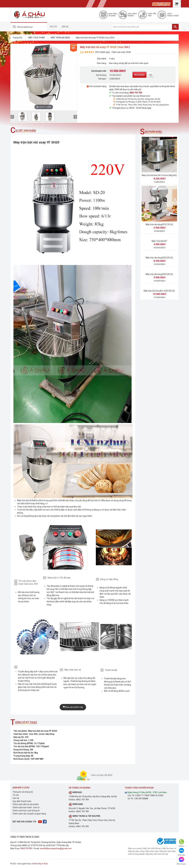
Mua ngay (139, 75)
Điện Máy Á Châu (41, 864)
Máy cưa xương (135, 848)
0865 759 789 (136, 93)
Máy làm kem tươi (170, 848)
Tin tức (16, 795)
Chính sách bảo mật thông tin (26, 811)
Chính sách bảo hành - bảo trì (26, 807)
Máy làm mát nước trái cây (157, 854)
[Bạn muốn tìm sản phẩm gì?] (142, 27)
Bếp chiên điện (152, 851)
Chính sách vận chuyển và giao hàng (29, 814)
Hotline (181, 843)
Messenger (181, 861)
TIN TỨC (53, 27)
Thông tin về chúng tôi (23, 792)
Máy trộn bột (165, 851)
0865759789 (26, 848)
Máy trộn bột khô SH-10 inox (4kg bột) (159, 175)
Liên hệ (16, 798)
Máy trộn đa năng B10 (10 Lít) (159, 224)
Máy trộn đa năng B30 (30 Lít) (159, 274)
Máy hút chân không (152, 848)
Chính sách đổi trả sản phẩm (26, 804)
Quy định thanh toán (22, 801)
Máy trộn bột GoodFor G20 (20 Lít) (159, 291)
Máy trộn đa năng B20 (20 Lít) (159, 258)
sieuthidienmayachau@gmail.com (56, 848)
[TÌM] (175, 27)
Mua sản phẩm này (73, 707)
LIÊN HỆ (65, 27)
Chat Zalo (181, 852)
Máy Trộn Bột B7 (159, 241)
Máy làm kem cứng (136, 851)
